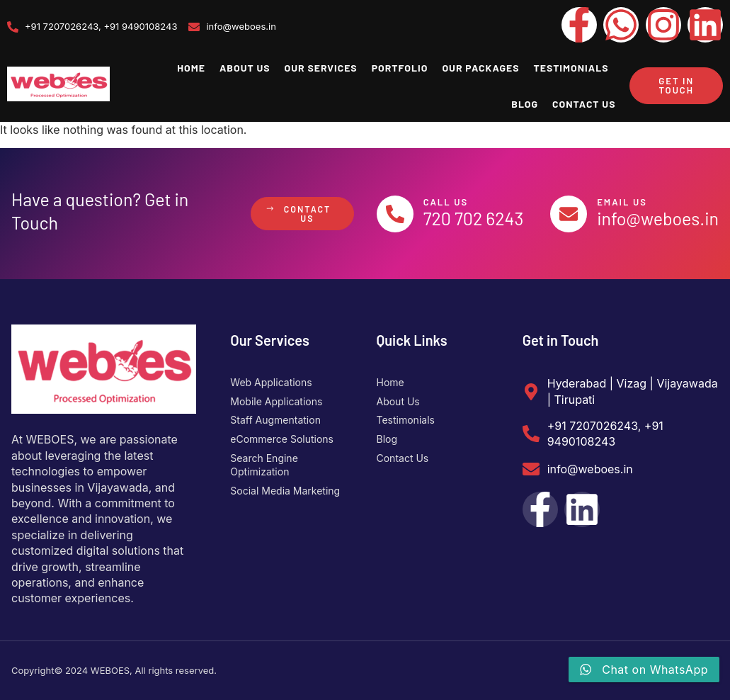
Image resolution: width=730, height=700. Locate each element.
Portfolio (400, 68)
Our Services (321, 68)
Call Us (449, 202)
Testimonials (571, 68)
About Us (245, 68)
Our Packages (480, 68)
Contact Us (584, 104)
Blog (525, 104)
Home (191, 68)
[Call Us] (397, 214)
